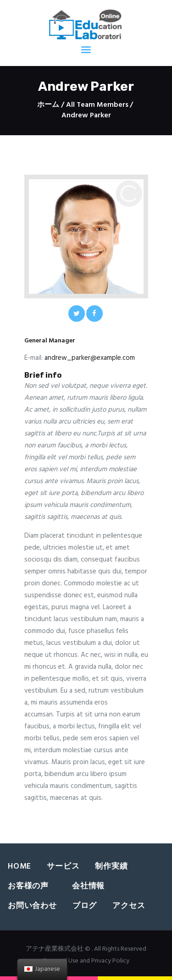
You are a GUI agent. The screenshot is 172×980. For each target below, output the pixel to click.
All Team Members (97, 105)
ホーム (48, 105)
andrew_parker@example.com (90, 358)
